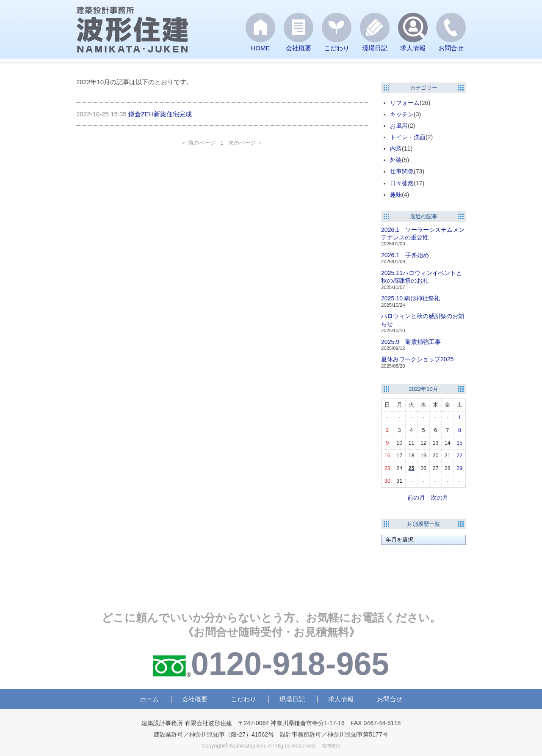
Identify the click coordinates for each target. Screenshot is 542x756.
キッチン (402, 114)
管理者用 (331, 746)
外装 (396, 160)
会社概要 (195, 699)
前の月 (416, 498)
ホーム (149, 699)
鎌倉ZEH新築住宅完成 (160, 114)
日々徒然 (402, 183)
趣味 (396, 195)
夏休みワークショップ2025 (417, 359)
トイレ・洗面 (408, 137)
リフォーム (405, 103)
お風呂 (399, 126)
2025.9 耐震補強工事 (411, 342)
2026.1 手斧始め (405, 255)
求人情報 (341, 699)
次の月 (440, 498)
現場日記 (292, 699)
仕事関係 (402, 171)
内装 (396, 148)
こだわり (243, 699)
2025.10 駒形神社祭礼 (411, 298)
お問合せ (390, 699)
